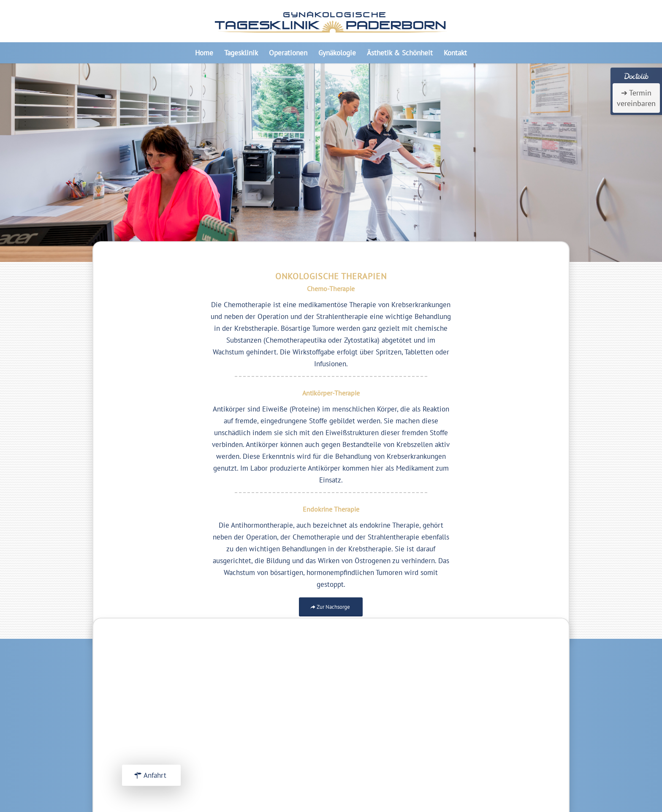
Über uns (468, 698)
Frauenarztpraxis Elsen (489, 752)
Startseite (469, 686)
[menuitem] (204, 53)
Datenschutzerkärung (487, 722)
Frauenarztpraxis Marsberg (495, 763)
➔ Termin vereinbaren (636, 98)
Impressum (471, 710)
